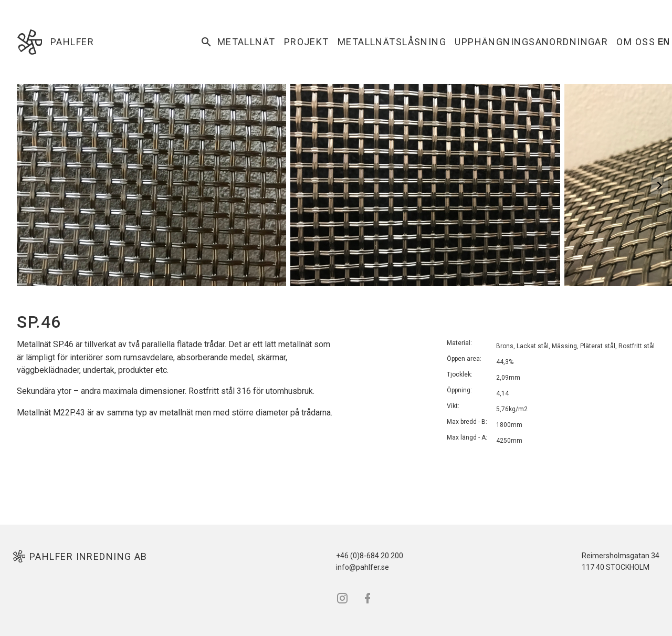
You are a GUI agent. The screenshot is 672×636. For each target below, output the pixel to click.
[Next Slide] (659, 185)
